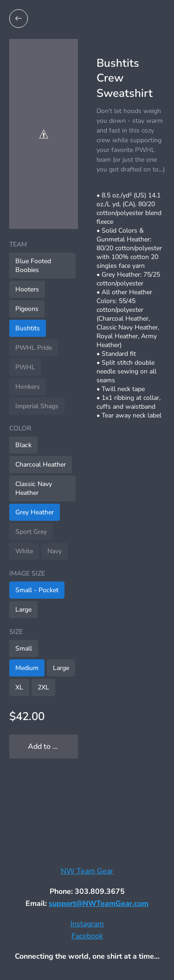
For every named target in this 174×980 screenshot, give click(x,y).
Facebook (87, 936)
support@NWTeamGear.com (99, 904)
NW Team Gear (87, 871)
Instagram (87, 924)
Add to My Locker (53, 746)
